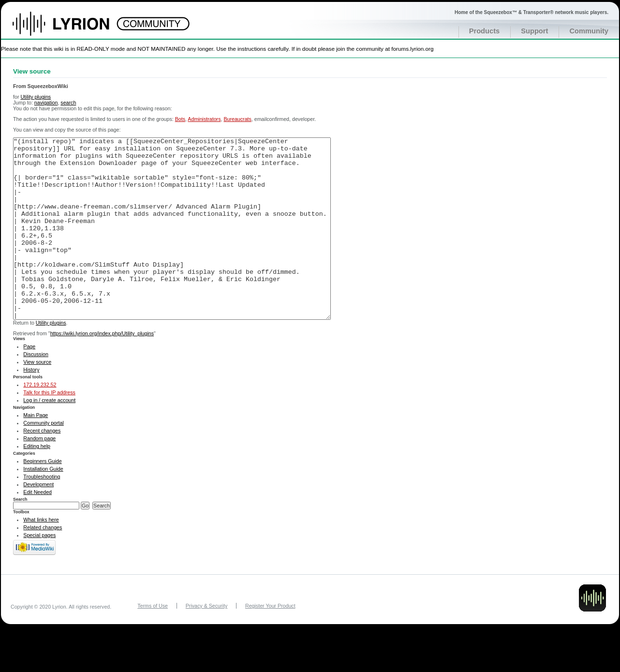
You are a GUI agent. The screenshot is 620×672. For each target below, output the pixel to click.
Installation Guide (43, 505)
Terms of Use (153, 642)
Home (71, 29)
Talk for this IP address (49, 429)
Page (29, 383)
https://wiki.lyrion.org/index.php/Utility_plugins (102, 370)
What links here (41, 556)
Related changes (43, 564)
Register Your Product (270, 642)
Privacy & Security (207, 642)
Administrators (204, 119)
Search (20, 536)
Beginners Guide (42, 497)
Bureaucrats (237, 119)
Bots (180, 119)
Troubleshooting (42, 513)
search (68, 103)
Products (485, 31)
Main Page (36, 451)
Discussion (36, 390)
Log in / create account (49, 436)
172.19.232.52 (40, 421)
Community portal (44, 459)
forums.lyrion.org (412, 49)
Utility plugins (36, 97)
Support (534, 31)
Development (38, 521)
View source (37, 398)
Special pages (39, 571)
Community (589, 31)
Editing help (37, 482)
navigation (46, 103)
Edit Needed (37, 528)
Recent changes (42, 467)
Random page (39, 475)
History (31, 406)
